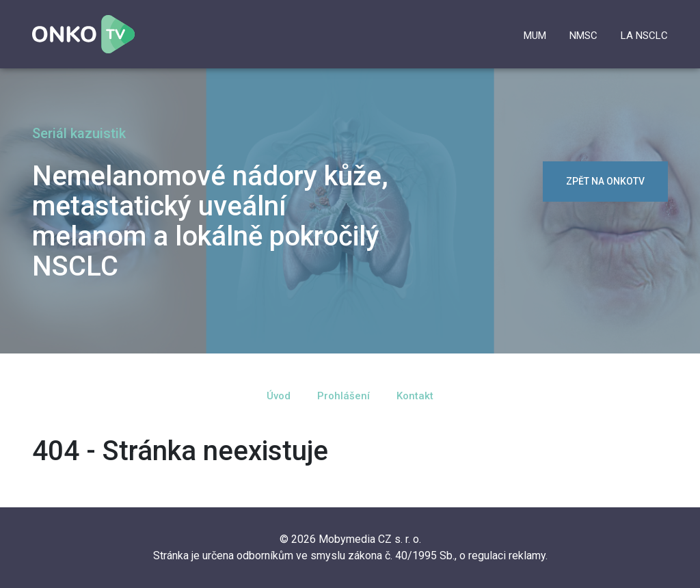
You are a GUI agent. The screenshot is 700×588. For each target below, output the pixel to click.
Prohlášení (344, 396)
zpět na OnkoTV (605, 181)
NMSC (583, 36)
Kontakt (415, 396)
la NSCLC (644, 36)
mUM (535, 36)
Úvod (279, 396)
